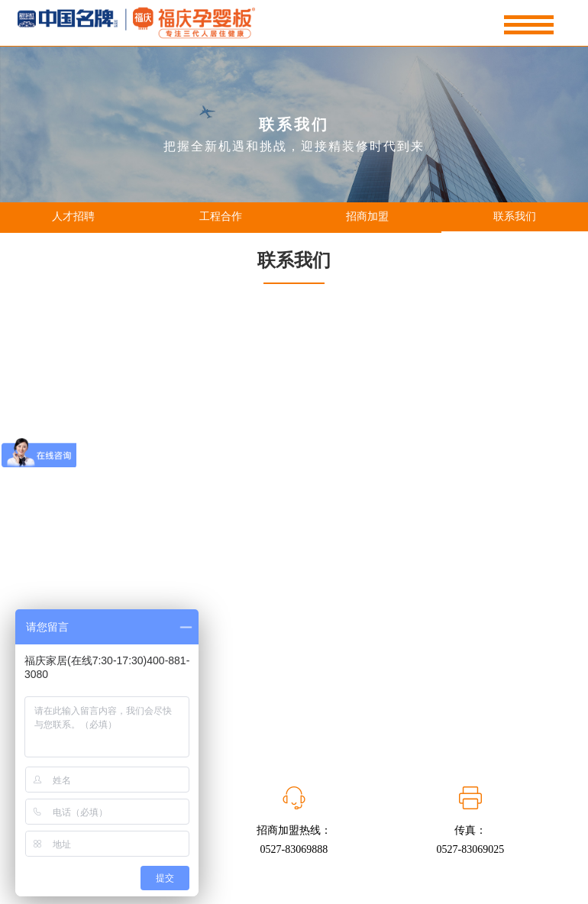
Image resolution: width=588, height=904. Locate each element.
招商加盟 (367, 216)
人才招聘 (73, 216)
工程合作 (221, 216)
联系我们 (515, 216)
